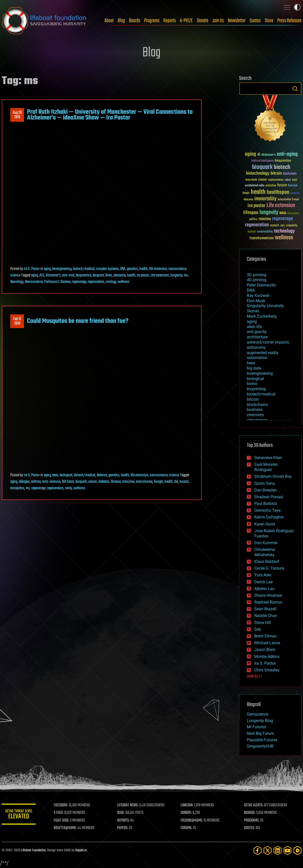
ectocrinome (144, 482)
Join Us (218, 21)
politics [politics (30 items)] (253, 219)
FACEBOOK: (62, 805)
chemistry (255, 415)
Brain (109, 275)
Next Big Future (260, 733)
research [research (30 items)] (275, 226)
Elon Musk (256, 301)
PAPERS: (123, 828)
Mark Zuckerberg (262, 316)
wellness (124, 282)
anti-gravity (257, 332)
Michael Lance (267, 643)
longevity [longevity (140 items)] (269, 213)
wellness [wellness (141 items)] (284, 238)
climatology (257, 420)
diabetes (104, 482)
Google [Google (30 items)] (246, 193)
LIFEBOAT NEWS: (129, 805)
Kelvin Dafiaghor (269, 517)
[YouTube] (288, 850)
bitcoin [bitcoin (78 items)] (276, 174)
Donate (203, 21)
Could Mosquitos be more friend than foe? (78, 321)
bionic (252, 384)
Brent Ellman (266, 636)
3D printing (257, 275)
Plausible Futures (262, 740)
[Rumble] (298, 850)
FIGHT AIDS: (62, 821)
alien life (254, 327)
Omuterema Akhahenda (265, 552)
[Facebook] (258, 850)
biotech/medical (84, 269)
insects (184, 482)
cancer (93, 482)
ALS (42, 275)
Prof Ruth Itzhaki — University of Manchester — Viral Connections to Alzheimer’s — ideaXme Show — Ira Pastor (110, 115)
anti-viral (68, 275)
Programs (152, 21)
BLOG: (122, 813)
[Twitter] (268, 850)
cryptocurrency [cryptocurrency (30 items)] (276, 180)
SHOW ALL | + (254, 677)
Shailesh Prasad (269, 497)
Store (269, 21)
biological (66, 475)
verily (68, 488)
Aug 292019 (17, 115)
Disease (116, 482)
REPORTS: (124, 821)
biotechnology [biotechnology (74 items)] (258, 174)
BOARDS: (250, 813)
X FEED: (59, 813)
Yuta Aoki (263, 575)
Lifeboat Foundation (33, 850)
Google (158, 482)
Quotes (255, 21)
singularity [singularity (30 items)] (292, 226)
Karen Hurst (265, 524)
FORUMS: (187, 828)
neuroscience (177, 269)
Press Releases (289, 21)
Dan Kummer (266, 543)
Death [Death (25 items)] (295, 180)
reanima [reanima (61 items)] (265, 219)
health (144, 269)
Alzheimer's (53, 275)
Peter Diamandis (261, 285)
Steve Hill (263, 623)
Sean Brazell (265, 609)
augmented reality (263, 353)
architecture (257, 337)
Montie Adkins (267, 657)
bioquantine (83, 275)
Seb (258, 629)
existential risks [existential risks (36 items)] (255, 186)
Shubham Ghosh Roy (273, 476)
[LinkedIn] (278, 850)
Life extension (160, 275)
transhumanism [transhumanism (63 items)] (262, 238)
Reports (170, 21)
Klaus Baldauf (267, 561)
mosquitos (17, 488)
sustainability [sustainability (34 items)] (265, 232)
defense (102, 475)
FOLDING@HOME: (192, 821)
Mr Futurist (256, 727)
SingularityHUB (260, 746)
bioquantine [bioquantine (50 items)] (283, 161)
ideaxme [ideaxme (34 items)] (248, 200)
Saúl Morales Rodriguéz (266, 467)
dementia (120, 275)
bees (55, 475)
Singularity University (265, 306)
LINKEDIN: (187, 805)
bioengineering (62, 269)
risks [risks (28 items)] (283, 226)
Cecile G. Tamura (269, 568)
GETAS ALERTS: (254, 805)
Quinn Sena (265, 483)
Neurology (17, 282)
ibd (176, 482)
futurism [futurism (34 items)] (293, 186)
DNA (123, 269)
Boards (135, 21)
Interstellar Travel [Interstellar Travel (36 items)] (288, 200)
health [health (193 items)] (258, 192)
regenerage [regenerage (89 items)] (283, 219)
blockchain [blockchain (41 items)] (290, 174)
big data (254, 368)
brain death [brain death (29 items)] (251, 180)
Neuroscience (34, 282)
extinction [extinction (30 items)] (271, 186)
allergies (24, 482)
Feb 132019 (17, 321)
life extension (158, 269)
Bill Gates (68, 482)
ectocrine (128, 482)
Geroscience (258, 714)
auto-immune (51, 482)
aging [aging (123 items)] (250, 154)
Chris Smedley (267, 670)
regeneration (96, 282)
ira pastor (143, 275)
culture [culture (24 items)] (288, 180)
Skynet (253, 311)
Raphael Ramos (268, 602)
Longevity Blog (260, 721)
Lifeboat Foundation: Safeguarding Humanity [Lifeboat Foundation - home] (44, 21)
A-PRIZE (186, 21)
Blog (121, 21)
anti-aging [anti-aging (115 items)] (287, 154)
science (15, 275)
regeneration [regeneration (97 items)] (257, 225)
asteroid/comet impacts (268, 342)
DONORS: (187, 813)
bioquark (98, 275)
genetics (132, 269)
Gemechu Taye (267, 510)
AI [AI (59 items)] (259, 155)
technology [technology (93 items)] (284, 231)
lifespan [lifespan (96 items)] (251, 213)
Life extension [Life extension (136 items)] (281, 206)
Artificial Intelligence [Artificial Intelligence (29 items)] (262, 161)
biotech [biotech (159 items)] (282, 167)
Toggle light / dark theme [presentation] (297, 7)
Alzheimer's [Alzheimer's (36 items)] (269, 155)
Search (295, 89)
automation (257, 358)
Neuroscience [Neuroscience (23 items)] (293, 214)
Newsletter (237, 21)
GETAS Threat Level (19, 815)
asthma (36, 482)
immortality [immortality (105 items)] (265, 199)
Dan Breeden (266, 490)
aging (47, 269)
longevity (176, 275)
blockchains (257, 405)
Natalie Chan (266, 616)
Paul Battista (266, 504)
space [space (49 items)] (252, 231)
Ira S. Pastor (32, 269)
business (255, 410)
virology (111, 282)
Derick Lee (263, 582)
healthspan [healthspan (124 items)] (278, 192)
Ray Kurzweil (258, 296)
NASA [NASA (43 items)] (283, 213)
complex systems (107, 269)
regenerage (79, 282)
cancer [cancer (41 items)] (263, 180)
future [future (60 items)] (282, 185)
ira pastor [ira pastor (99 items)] (256, 206)
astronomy (256, 347)
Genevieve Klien (268, 458)
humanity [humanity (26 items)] (295, 193)
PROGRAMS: (252, 821)
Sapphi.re (81, 850)
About (109, 21)
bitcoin (253, 399)
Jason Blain (265, 650)
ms (186, 275)
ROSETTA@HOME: (66, 828)
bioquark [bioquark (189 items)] (262, 167)
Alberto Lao (264, 589)
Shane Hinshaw (268, 595)
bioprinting (256, 389)
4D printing (257, 280)
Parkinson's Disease (57, 282)
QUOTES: (250, 828)
